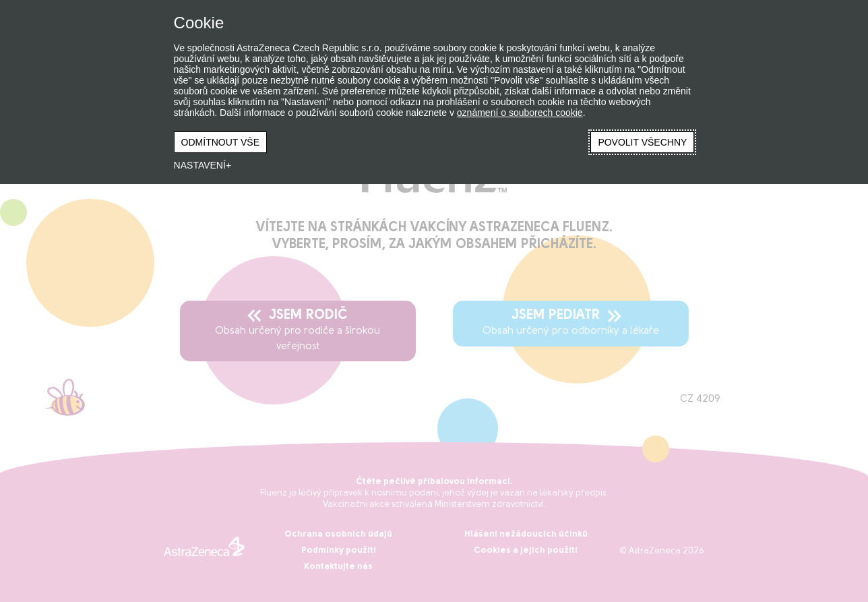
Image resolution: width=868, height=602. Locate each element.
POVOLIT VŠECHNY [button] (642, 142)
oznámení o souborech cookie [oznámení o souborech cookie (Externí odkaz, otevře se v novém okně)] (520, 113)
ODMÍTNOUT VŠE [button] (220, 142)
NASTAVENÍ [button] (200, 165)
